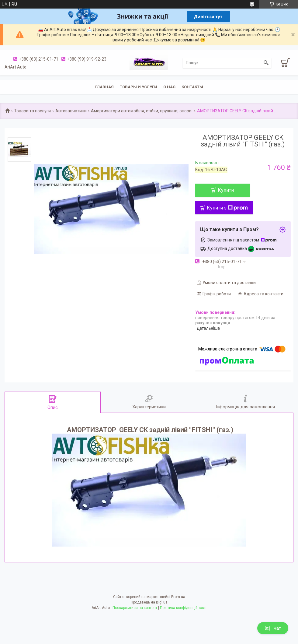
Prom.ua (178, 597)
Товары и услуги (139, 87)
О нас (169, 87)
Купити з (227, 208)
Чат (273, 628)
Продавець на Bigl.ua (149, 602)
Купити (226, 190)
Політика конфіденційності (183, 608)
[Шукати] (266, 63)
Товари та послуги (32, 111)
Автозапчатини (71, 111)
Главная (104, 87)
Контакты (192, 87)
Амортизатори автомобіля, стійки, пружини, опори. (142, 111)
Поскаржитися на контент (135, 608)
